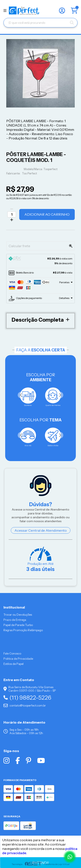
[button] (60, 395)
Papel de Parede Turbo (18, 625)
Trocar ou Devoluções (18, 615)
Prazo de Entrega (15, 620)
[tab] (40, 261)
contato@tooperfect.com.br (25, 705)
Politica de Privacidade (18, 659)
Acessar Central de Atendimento (41, 530)
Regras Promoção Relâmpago (23, 630)
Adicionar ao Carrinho (47, 214)
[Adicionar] (12, 220)
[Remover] (12, 209)
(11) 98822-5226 (27, 698)
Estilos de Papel (13, 664)
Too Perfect (29, 173)
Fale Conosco (12, 653)
